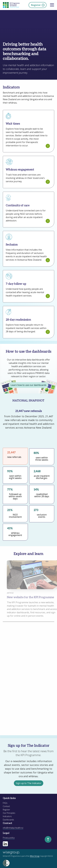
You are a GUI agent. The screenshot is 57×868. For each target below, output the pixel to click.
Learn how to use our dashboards (28, 385)
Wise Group (35, 856)
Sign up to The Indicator (29, 783)
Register (38, 5)
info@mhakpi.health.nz (13, 828)
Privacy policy (9, 838)
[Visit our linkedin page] (5, 844)
